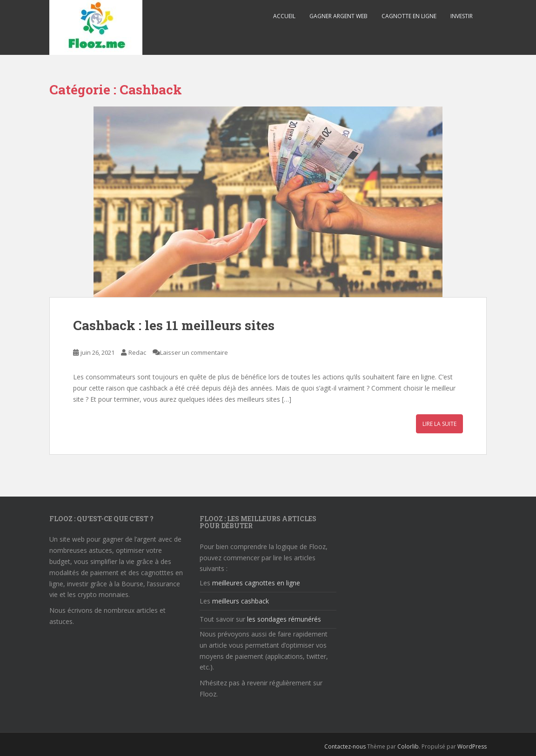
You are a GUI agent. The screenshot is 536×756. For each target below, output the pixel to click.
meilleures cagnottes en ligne (256, 583)
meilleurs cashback (241, 601)
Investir (462, 16)
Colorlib (408, 746)
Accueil (284, 16)
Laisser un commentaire (194, 352)
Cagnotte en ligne (409, 16)
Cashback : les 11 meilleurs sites (174, 325)
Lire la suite (439, 424)
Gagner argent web (338, 16)
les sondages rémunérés (284, 619)
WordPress (472, 746)
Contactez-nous (345, 746)
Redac (137, 352)
